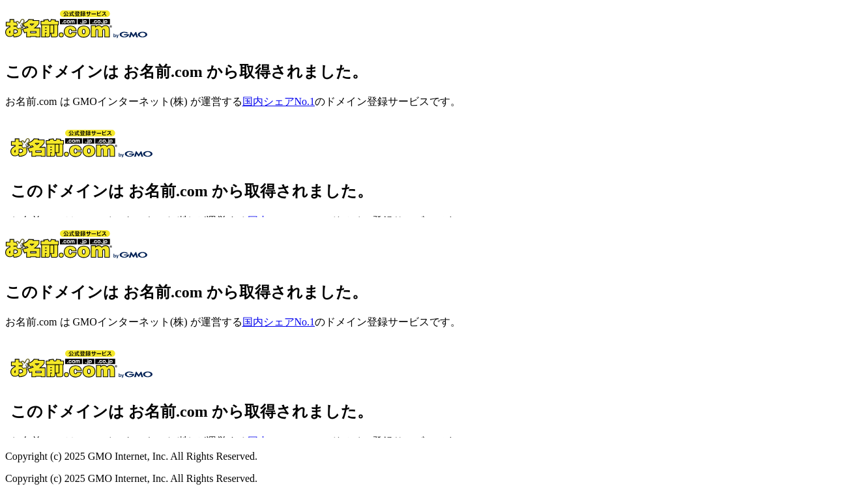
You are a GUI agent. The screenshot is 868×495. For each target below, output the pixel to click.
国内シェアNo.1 (279, 101)
